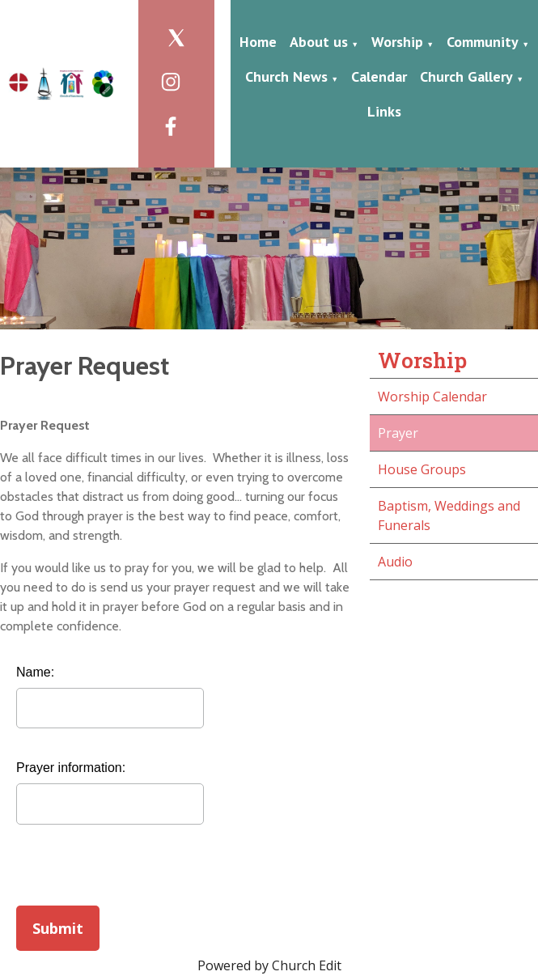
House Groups (422, 469)
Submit (58, 928)
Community (483, 42)
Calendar (379, 76)
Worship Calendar (432, 397)
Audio (395, 562)
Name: (35, 672)
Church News (286, 76)
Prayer (398, 433)
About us (319, 42)
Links (384, 111)
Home (258, 42)
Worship (397, 42)
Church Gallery (466, 76)
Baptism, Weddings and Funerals (449, 515)
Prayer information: (71, 768)
